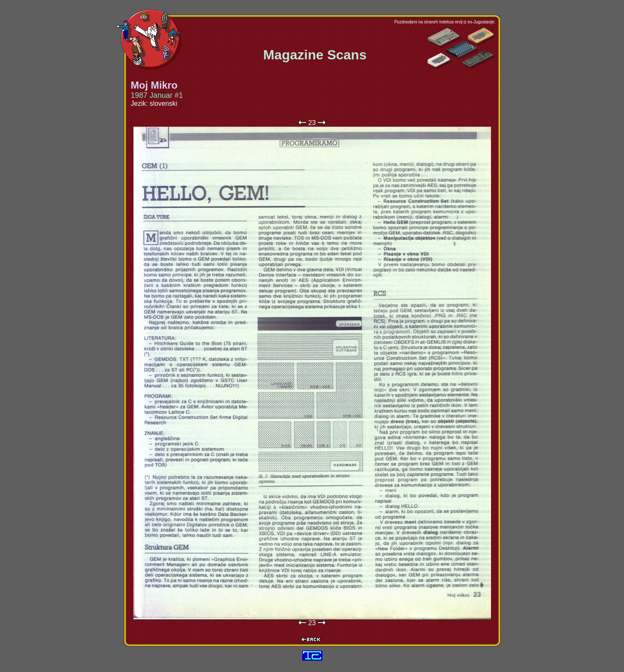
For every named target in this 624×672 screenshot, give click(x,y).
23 (312, 123)
